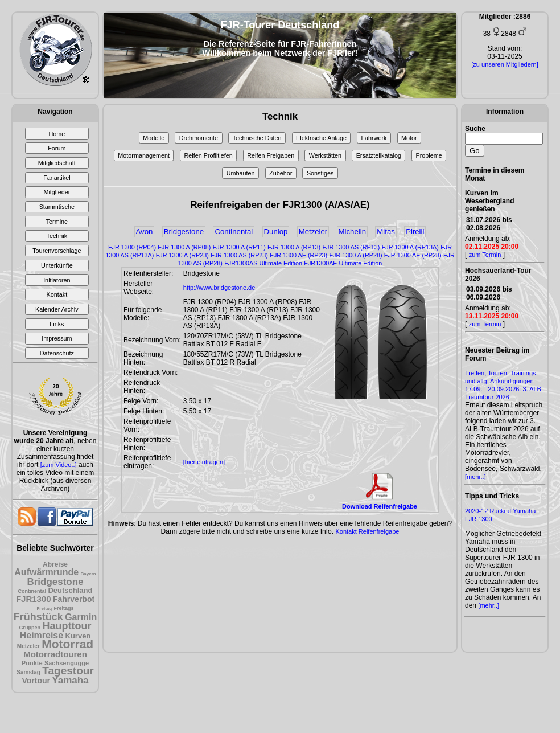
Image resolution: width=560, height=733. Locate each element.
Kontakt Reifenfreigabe (367, 531)
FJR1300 (34, 599)
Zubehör (281, 173)
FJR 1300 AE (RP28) (413, 255)
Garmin (81, 617)
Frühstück (38, 617)
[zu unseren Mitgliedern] (505, 64)
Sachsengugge (67, 663)
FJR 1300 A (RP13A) (410, 247)
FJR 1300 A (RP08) (184, 247)
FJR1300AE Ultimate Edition (343, 263)
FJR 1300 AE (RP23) (298, 255)
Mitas (386, 232)
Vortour (36, 681)
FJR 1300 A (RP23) (182, 255)
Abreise (55, 564)
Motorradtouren (55, 654)
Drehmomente (199, 138)
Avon (145, 232)
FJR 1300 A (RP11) (239, 247)
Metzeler (28, 646)
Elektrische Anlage (321, 138)
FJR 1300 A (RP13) (294, 247)
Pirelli (415, 232)
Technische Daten (257, 138)
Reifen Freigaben (271, 155)
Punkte (32, 663)
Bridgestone (55, 582)
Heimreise (42, 635)
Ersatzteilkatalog (379, 155)
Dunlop (276, 232)
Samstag (28, 672)
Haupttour (67, 626)
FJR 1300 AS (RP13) (351, 247)
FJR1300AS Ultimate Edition (263, 263)
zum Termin (485, 255)
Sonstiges (320, 173)
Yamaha (70, 680)
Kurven (78, 636)
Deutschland (70, 590)
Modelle (154, 138)
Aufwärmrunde (46, 572)
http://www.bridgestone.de (219, 288)
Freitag (44, 609)
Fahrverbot (74, 599)
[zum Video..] (59, 465)
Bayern (88, 574)
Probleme (429, 155)
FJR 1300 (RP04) (132, 247)
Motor (409, 138)
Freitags (64, 608)
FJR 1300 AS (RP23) (239, 255)
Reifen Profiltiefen (209, 155)
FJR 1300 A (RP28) (355, 255)
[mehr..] (475, 477)
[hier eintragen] (204, 462)
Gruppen (30, 628)
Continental (32, 591)
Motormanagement (144, 155)
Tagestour (68, 671)
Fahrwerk (374, 138)
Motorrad (67, 644)
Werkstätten (325, 155)
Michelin (352, 232)
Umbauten (241, 173)
